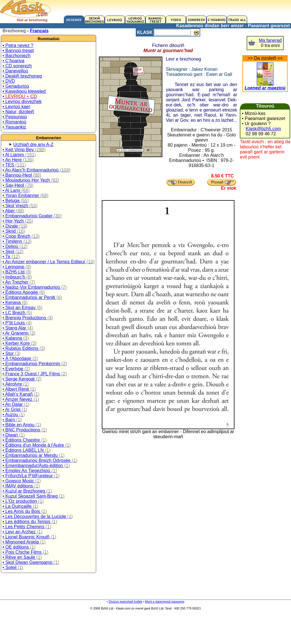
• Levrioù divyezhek (22, 101)
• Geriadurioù (16, 86)
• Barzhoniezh (17, 56)
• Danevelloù (15, 71)
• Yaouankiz (14, 127)
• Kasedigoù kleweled (24, 91)
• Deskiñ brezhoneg (22, 76)
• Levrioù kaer (16, 107)
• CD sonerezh (17, 66)
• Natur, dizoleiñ (18, 112)
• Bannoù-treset (18, 51)
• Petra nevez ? (18, 45)
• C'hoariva (13, 61)
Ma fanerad (270, 40)
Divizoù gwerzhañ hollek (125, 602)
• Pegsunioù (15, 117)
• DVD (9, 81)
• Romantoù (14, 122)
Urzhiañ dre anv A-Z (33, 145)
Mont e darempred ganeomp (165, 602)
